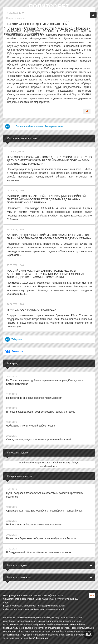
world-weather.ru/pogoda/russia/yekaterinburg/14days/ (49, 463)
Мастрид (64, 28)
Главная (13, 28)
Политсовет (49, 6)
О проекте (33, 34)
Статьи (29, 28)
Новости (46, 28)
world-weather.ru (49, 466)
